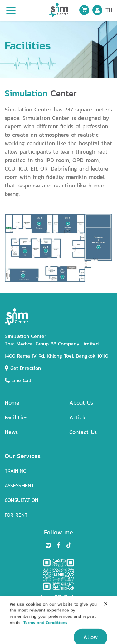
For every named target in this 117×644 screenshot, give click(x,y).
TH (109, 10)
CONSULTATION (22, 500)
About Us (81, 403)
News (11, 432)
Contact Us (83, 432)
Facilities (16, 417)
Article (78, 417)
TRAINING (15, 471)
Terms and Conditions (45, 627)
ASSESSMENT (19, 486)
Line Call (18, 380)
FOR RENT (16, 515)
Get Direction (23, 368)
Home (12, 403)
